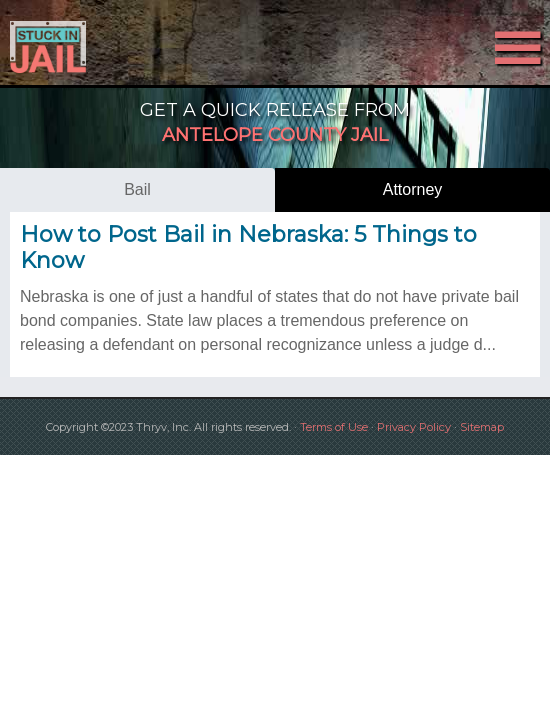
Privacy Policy (414, 427)
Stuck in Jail (82, 47)
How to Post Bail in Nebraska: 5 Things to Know (248, 247)
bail (137, 189)
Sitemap (482, 427)
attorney (413, 189)
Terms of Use (334, 427)
